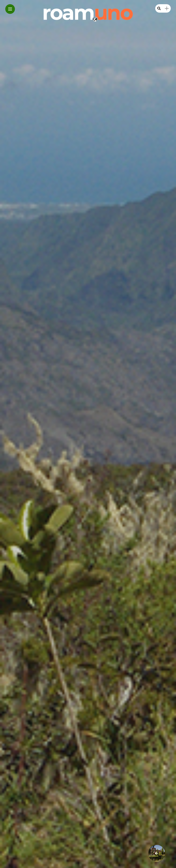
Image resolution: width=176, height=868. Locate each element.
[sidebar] (167, 9)
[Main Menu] (10, 9)
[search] (159, 9)
